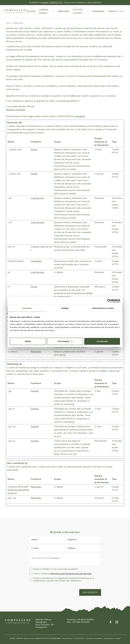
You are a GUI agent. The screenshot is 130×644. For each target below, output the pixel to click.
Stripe (34, 149)
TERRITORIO (63, 11)
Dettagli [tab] (65, 308)
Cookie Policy (79, 638)
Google (35, 391)
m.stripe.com (37, 198)
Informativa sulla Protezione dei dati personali (71, 574)
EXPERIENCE (99, 11)
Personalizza (65, 341)
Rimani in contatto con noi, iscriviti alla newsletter (54, 569)
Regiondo (36, 352)
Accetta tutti (102, 341)
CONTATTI (113, 11)
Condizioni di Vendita (94, 638)
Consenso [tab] (27, 308)
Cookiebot (80, 116)
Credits (118, 638)
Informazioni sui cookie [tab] (103, 308)
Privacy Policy (67, 638)
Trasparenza (109, 638)
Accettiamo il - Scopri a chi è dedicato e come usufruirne (65, 3)
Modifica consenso (16, 110)
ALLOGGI (31, 11)
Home (8, 23)
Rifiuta (28, 341)
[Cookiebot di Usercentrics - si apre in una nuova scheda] (109, 301)
